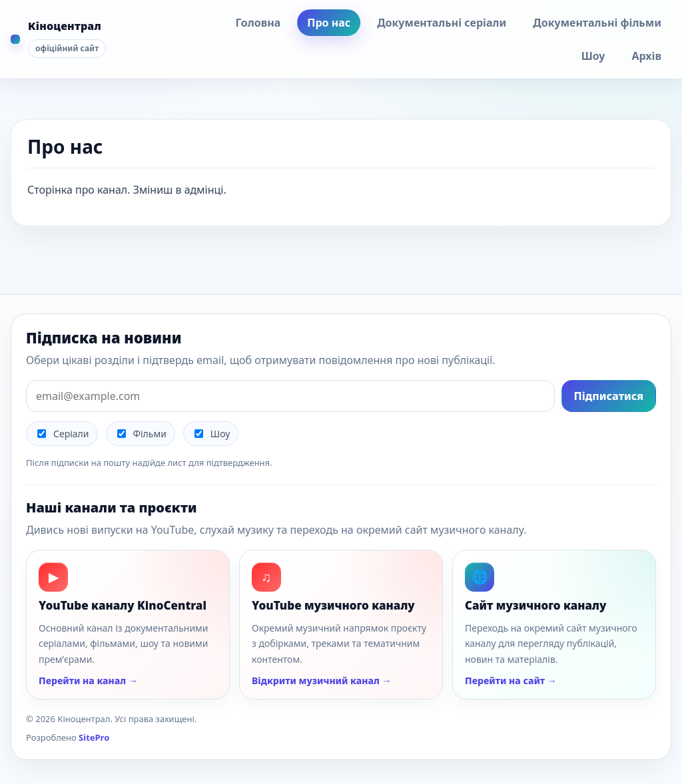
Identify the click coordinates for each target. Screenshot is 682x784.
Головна (258, 23)
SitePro (94, 737)
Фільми (142, 434)
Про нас (329, 23)
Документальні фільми (597, 23)
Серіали (63, 434)
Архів (646, 56)
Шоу (593, 56)
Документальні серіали (442, 23)
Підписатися (609, 396)
